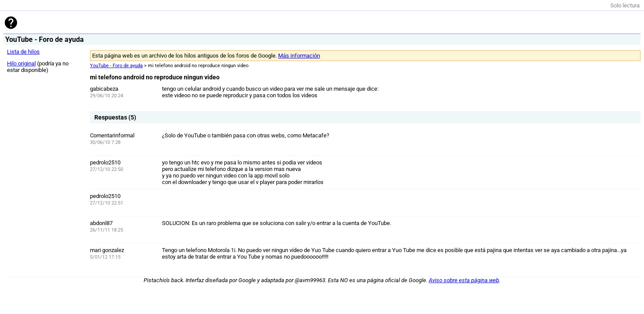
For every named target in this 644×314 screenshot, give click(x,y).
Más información (299, 56)
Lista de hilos (23, 52)
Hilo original (21, 63)
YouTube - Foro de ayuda (116, 66)
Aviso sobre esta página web (464, 280)
